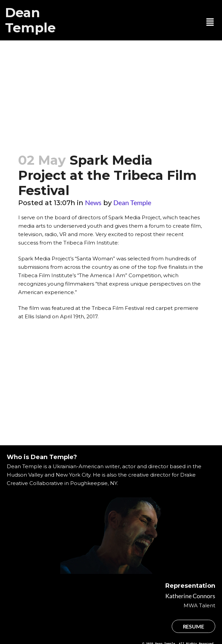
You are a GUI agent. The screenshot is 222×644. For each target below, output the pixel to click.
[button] (210, 23)
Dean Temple (30, 20)
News (93, 202)
